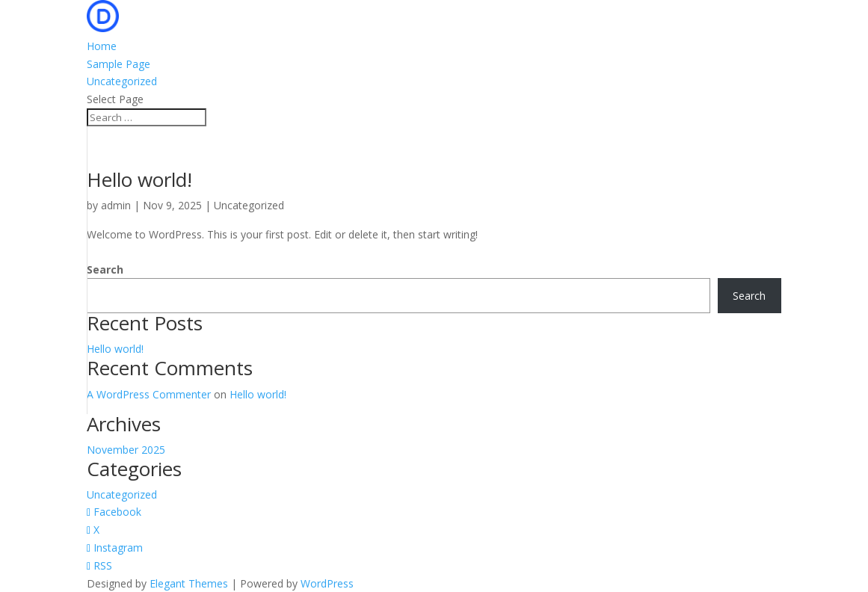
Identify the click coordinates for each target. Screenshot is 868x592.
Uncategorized (122, 81)
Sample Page (118, 64)
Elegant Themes (189, 583)
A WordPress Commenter (149, 394)
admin (116, 205)
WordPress (327, 583)
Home (102, 46)
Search (105, 269)
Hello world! (139, 179)
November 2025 (126, 450)
